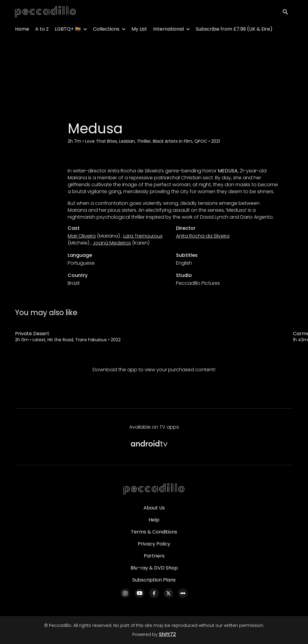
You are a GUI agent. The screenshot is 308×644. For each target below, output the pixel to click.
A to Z (42, 30)
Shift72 (167, 634)
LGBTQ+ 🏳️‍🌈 (68, 30)
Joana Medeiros (112, 243)
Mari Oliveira (82, 236)
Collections (106, 30)
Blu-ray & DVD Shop (154, 568)
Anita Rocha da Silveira (203, 236)
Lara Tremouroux (143, 236)
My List (139, 30)
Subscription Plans (154, 580)
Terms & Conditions (154, 532)
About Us (154, 508)
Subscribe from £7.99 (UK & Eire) (234, 30)
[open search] (288, 12)
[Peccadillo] (154, 489)
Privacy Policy (154, 544)
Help (154, 520)
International (168, 30)
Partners (154, 556)
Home (22, 30)
